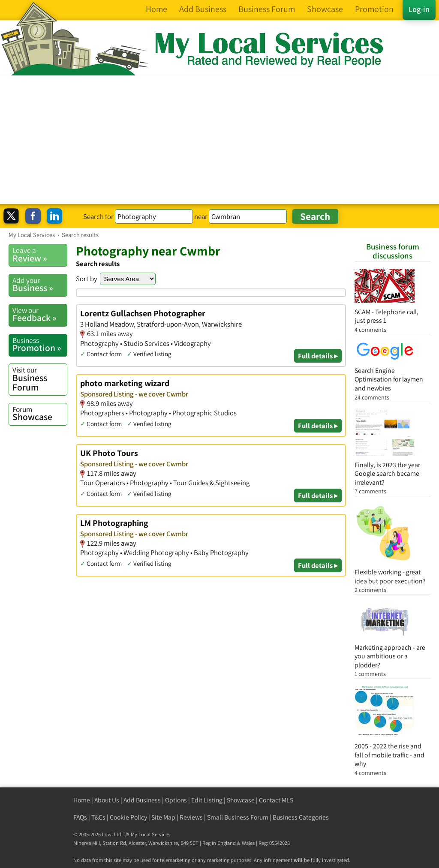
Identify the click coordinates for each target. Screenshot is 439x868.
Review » (40, 255)
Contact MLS (276, 800)
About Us (107, 800)
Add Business (142, 800)
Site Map (163, 817)
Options (176, 800)
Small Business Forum (238, 817)
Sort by (87, 279)
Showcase (40, 414)
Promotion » (40, 345)
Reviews (191, 817)
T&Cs (98, 817)
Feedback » (40, 315)
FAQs (80, 817)
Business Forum (40, 379)
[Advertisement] (219, 140)
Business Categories (301, 817)
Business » (40, 285)
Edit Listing (207, 800)
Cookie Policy (128, 817)
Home (82, 800)
